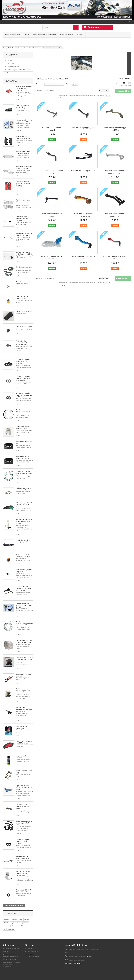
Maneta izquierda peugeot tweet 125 (22, 857)
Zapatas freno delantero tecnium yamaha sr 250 (24, 472)
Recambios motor (34, 48)
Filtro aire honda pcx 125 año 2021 (23, 106)
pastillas (25, 923)
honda (6, 923)
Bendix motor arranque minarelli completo (24, 268)
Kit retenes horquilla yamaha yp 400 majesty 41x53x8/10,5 (24, 378)
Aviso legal (10, 64)
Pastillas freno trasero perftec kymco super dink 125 (23, 183)
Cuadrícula (124, 84)
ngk (17, 926)
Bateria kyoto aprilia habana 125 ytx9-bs (23, 457)
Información (12, 55)
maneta (7, 926)
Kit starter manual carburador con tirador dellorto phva (23, 588)
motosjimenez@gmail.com (73, 963)
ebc (13, 926)
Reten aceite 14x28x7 (23, 890)
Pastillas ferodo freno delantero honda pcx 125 (23, 202)
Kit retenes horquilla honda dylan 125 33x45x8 (23, 361)
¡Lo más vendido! (9, 954)
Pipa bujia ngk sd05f (23, 540)
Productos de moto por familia (17, 35)
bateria (27, 920)
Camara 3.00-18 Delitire (24, 311)
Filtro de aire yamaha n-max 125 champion (24, 742)
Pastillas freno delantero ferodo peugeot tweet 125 (24, 691)
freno (27, 926)
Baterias (80, 35)
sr (5, 929)
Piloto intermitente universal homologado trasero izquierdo (23, 343)
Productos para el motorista (45, 35)
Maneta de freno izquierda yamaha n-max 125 (23, 219)
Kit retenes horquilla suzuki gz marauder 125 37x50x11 (24, 395)
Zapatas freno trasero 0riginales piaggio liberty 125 (24, 624)
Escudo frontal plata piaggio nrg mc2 (23, 428)
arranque (11, 929)
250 (22, 926)
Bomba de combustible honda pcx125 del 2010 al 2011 (24, 521)
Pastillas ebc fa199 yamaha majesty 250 (23, 138)
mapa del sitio (8, 967)
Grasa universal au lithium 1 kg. (22, 727)
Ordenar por (40, 84)
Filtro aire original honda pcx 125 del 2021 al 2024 (24, 505)
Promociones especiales (11, 949)
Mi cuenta (30, 945)
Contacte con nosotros (11, 957)
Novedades (11, 81)
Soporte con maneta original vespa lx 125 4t (24, 253)
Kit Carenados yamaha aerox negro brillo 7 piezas (24, 823)
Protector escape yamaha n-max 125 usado (22, 806)
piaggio (14, 920)
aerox (18, 923)
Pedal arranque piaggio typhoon (83, 128)
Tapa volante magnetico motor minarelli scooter (24, 641)
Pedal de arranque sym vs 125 (83, 171)
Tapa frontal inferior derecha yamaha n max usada (24, 788)
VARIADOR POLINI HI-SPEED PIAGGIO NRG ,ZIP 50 (24, 605)
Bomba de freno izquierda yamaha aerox (24, 708)
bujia (12, 923)
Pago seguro (11, 73)
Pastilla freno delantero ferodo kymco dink (24, 167)
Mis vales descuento (32, 951)
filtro (21, 920)
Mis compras (29, 949)
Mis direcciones (30, 954)
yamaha (7, 920)
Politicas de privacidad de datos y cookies (19, 70)
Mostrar (69, 84)
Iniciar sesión (127, 22)
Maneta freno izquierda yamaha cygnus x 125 (24, 234)
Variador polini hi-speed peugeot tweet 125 (24, 121)
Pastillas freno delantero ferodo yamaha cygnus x (24, 659)
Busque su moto (66, 35)
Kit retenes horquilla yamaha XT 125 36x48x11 (23, 842)
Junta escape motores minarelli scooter (23, 489)
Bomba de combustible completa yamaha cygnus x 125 (24, 873)
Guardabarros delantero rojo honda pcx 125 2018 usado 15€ (24, 88)
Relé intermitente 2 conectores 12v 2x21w (24, 556)
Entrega (9, 60)
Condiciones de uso (13, 67)
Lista (129, 84)
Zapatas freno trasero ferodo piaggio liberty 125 (23, 412)
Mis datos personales (32, 957)
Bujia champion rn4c (23, 282)
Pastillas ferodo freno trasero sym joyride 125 (24, 152)
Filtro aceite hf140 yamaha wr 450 (22, 298)
